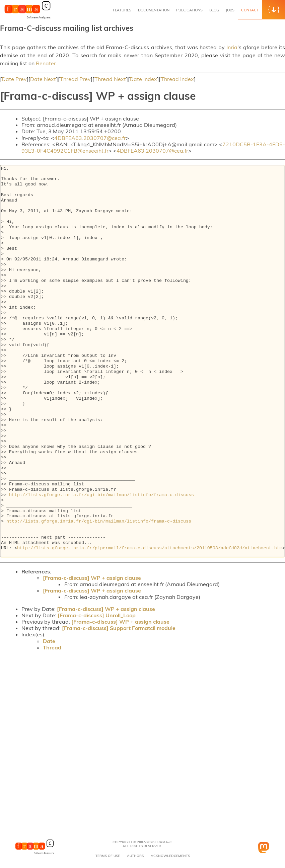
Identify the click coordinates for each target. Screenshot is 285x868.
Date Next (43, 79)
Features (122, 10)
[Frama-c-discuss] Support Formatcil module (119, 628)
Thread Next (110, 79)
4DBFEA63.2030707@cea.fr (90, 138)
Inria (232, 47)
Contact (250, 10)
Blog (214, 10)
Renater (46, 63)
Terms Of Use (108, 856)
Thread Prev (75, 79)
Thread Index (177, 79)
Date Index (143, 79)
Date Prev (14, 79)
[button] (274, 10)
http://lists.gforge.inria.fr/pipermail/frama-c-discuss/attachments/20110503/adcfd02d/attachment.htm (150, 548)
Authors (135, 856)
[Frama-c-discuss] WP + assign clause (92, 578)
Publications (189, 10)
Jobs (230, 10)
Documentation (154, 10)
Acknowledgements (170, 856)
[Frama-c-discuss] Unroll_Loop (97, 615)
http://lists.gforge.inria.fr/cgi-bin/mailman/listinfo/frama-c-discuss (101, 495)
